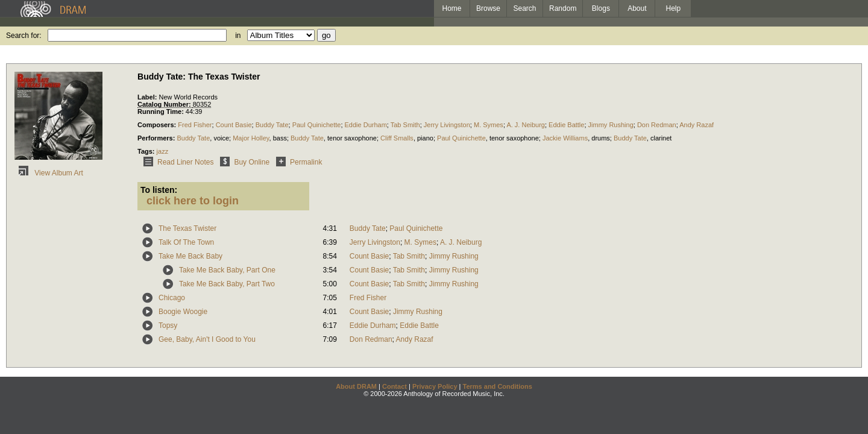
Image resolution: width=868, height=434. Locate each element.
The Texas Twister (187, 228)
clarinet (661, 138)
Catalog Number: (165, 104)
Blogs (601, 8)
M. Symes (489, 125)
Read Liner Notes (176, 162)
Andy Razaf (697, 125)
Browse (488, 8)
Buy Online (243, 162)
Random (563, 8)
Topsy (168, 325)
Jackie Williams (565, 138)
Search (525, 8)
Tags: (147, 151)
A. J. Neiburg (526, 125)
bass (280, 138)
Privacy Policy (435, 386)
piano (425, 138)
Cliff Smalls (397, 138)
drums (601, 138)
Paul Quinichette (317, 125)
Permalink (297, 162)
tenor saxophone (352, 138)
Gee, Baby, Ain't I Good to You (207, 339)
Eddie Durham (366, 125)
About (637, 8)
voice (221, 138)
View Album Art (49, 173)
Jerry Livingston (447, 125)
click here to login (193, 201)
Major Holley (251, 138)
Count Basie (234, 125)
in (238, 36)
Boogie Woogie (183, 312)
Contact (395, 386)
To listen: (159, 190)
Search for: (24, 36)
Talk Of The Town (186, 242)
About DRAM (356, 386)
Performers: (157, 138)
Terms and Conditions (498, 386)
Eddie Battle (566, 125)
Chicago (172, 298)
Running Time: (162, 112)
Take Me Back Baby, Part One (227, 270)
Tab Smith (405, 125)
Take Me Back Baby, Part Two (227, 284)
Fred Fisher (195, 125)
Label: (148, 97)
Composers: (158, 125)
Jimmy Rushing (611, 125)
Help (674, 8)
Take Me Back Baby (190, 256)
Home (451, 8)
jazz (163, 151)
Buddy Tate (272, 125)
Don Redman (657, 125)
